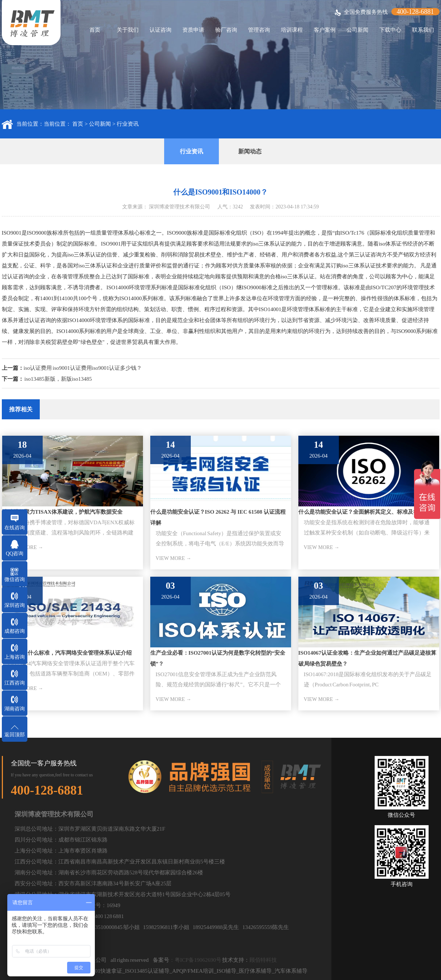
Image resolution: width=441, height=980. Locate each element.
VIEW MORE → (174, 558)
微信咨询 (15, 579)
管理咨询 (259, 30)
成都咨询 (15, 631)
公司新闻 (357, 30)
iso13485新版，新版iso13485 (58, 379)
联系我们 (423, 30)
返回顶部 (15, 735)
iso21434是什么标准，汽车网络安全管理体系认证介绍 (67, 653)
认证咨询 (160, 30)
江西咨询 (15, 683)
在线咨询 (15, 528)
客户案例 (325, 30)
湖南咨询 (15, 709)
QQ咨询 (15, 554)
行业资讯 (128, 124)
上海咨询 (15, 657)
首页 (95, 30)
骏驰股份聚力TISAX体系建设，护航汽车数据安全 (63, 512)
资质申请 (193, 30)
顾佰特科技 (263, 960)
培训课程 (292, 30)
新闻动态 (250, 151)
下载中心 (390, 30)
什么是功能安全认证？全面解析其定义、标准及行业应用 (367, 512)
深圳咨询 (15, 605)
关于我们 (128, 30)
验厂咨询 (226, 30)
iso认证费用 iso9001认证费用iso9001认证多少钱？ (83, 368)
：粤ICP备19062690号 (195, 960)
